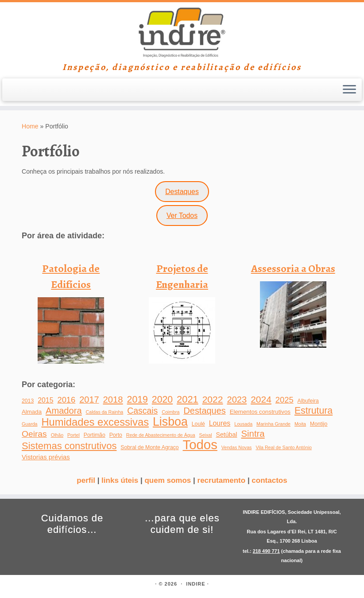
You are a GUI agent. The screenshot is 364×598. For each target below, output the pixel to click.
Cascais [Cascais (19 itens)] (142, 411)
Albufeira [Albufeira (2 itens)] (308, 401)
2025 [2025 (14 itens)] (285, 400)
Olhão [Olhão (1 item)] (57, 435)
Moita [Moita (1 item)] (300, 424)
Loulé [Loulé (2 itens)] (198, 424)
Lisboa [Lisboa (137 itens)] (170, 422)
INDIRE (196, 584)
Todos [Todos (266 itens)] (200, 445)
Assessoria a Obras (293, 268)
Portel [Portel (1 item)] (74, 435)
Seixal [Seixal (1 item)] (206, 435)
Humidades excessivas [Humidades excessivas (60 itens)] (95, 422)
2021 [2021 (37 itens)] (188, 400)
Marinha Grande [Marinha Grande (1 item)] (273, 424)
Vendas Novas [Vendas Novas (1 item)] (237, 447)
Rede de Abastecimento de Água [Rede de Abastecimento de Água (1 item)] (161, 435)
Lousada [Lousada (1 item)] (243, 424)
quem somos (168, 480)
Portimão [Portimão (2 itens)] (95, 435)
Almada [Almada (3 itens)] (32, 412)
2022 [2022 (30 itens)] (213, 400)
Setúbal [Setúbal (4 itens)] (227, 435)
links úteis (120, 480)
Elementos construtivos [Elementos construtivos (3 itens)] (260, 412)
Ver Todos (182, 216)
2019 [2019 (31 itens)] (137, 400)
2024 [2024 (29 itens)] (261, 400)
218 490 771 (266, 551)
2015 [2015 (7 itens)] (45, 400)
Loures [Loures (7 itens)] (220, 423)
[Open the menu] (349, 90)
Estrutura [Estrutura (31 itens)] (314, 411)
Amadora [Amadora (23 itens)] (64, 411)
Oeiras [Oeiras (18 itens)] (34, 434)
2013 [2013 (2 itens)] (28, 401)
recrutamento (222, 480)
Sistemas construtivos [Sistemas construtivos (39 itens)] (69, 446)
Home (30, 126)
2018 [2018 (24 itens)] (113, 400)
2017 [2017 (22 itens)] (89, 400)
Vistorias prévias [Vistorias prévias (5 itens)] (46, 457)
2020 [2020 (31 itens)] (162, 400)
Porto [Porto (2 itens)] (116, 435)
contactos (269, 480)
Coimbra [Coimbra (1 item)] (170, 412)
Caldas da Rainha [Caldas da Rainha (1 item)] (105, 412)
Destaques (182, 192)
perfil (86, 480)
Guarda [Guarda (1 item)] (30, 424)
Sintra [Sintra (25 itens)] (253, 434)
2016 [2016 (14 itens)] (66, 400)
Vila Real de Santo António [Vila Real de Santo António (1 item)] (284, 447)
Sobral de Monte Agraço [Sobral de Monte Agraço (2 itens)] (149, 447)
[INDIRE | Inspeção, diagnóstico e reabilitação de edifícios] (182, 33)
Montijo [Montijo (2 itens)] (319, 424)
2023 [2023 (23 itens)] (237, 400)
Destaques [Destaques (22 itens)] (204, 411)
